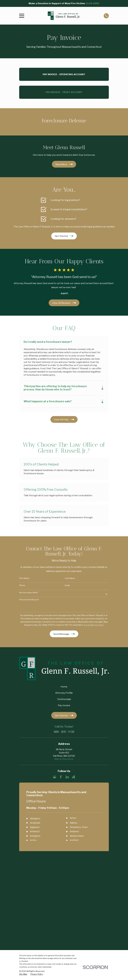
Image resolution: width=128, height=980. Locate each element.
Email (67, 586)
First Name (24, 578)
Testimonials (64, 699)
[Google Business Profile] (55, 777)
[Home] (64, 16)
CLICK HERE (92, 3)
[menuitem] (23, 885)
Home (64, 687)
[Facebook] (61, 777)
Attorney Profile (64, 693)
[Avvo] (73, 777)
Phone (22, 586)
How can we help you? (29, 600)
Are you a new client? (29, 593)
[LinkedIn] (67, 777)
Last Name (70, 578)
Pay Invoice (64, 706)
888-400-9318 (64, 732)
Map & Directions (64, 759)
